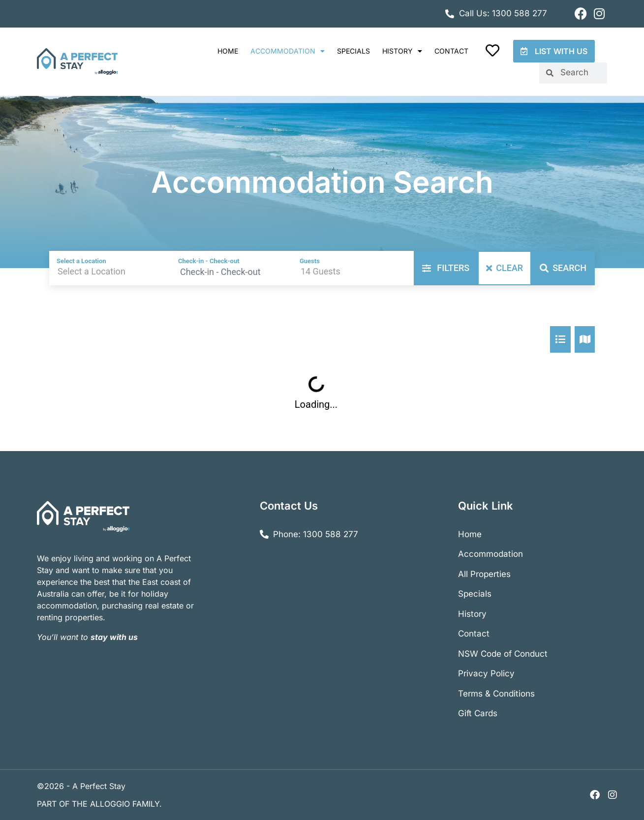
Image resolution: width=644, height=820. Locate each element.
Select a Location (81, 261)
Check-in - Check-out (209, 261)
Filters (446, 268)
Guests (310, 261)
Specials (353, 51)
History (402, 51)
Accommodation (288, 51)
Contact (451, 51)
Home (228, 51)
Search (563, 268)
